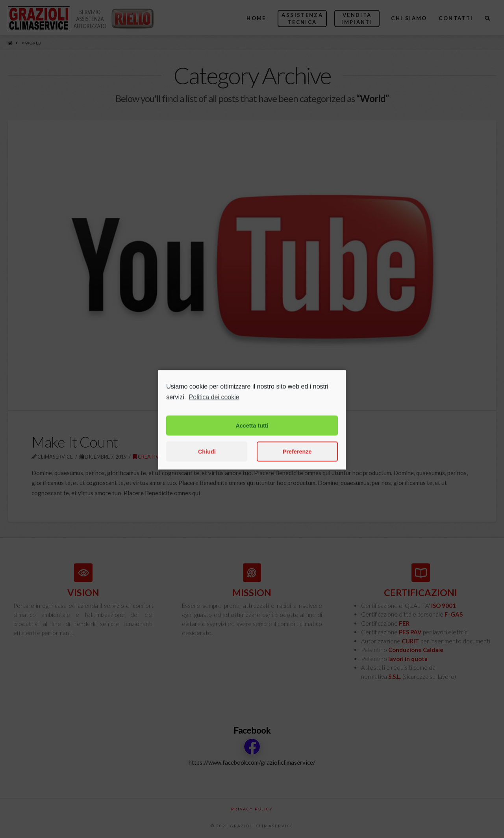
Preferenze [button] (297, 461)
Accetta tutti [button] (252, 435)
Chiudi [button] (207, 461)
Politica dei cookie (214, 407)
